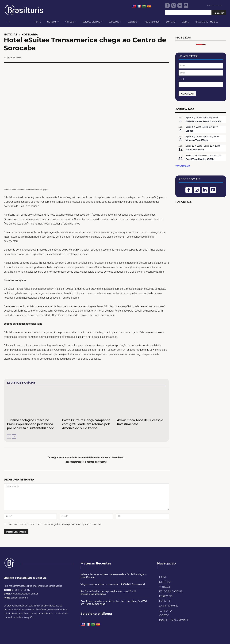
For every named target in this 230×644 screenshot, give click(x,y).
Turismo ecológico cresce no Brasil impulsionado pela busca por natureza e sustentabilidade (31, 424)
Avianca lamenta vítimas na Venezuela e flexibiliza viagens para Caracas (113, 576)
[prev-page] (9, 436)
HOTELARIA (30, 35)
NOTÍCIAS (11, 35)
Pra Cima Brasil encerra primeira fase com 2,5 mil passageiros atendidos (108, 593)
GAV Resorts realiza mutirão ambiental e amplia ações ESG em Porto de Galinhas (114, 603)
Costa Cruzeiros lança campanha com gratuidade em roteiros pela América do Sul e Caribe (86, 424)
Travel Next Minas (195, 150)
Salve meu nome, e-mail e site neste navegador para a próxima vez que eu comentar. (55, 524)
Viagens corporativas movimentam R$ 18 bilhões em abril (113, 584)
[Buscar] (219, 13)
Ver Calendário (183, 166)
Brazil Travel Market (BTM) (200, 159)
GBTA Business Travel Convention (204, 121)
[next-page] (14, 436)
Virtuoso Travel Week (197, 140)
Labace (189, 131)
